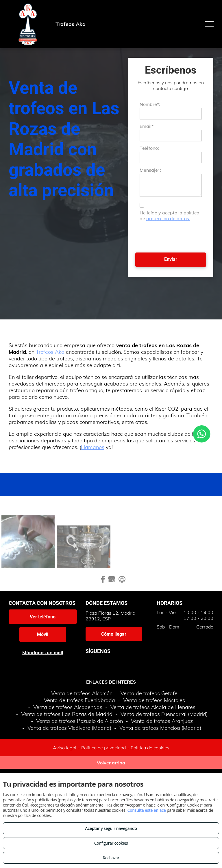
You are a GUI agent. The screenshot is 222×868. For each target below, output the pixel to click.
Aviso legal (65, 748)
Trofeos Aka (50, 352)
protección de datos (168, 218)
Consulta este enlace (146, 810)
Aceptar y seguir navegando (111, 828)
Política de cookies (150, 748)
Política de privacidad (103, 748)
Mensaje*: (150, 170)
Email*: (147, 126)
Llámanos (93, 447)
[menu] (209, 24)
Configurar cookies (111, 843)
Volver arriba (111, 763)
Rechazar (111, 858)
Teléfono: (149, 148)
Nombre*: (150, 104)
